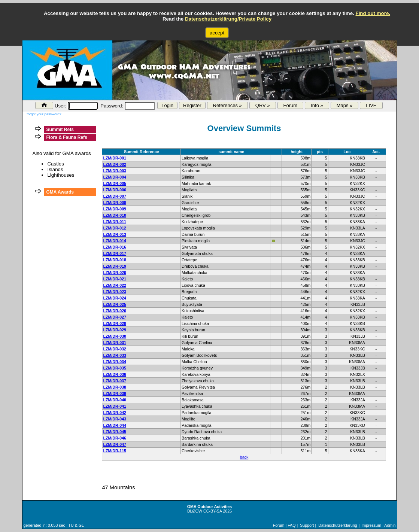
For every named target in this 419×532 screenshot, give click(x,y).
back (244, 457)
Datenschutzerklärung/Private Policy (228, 19)
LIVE (371, 105)
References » (227, 105)
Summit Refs (60, 130)
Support (307, 525)
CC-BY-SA (212, 511)
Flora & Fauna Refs (66, 137)
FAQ (292, 525)
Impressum (371, 525)
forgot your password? (44, 114)
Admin (390, 525)
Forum (291, 105)
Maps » (345, 105)
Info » (317, 105)
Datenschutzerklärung (338, 525)
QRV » (263, 105)
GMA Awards (60, 192)
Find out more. (373, 13)
